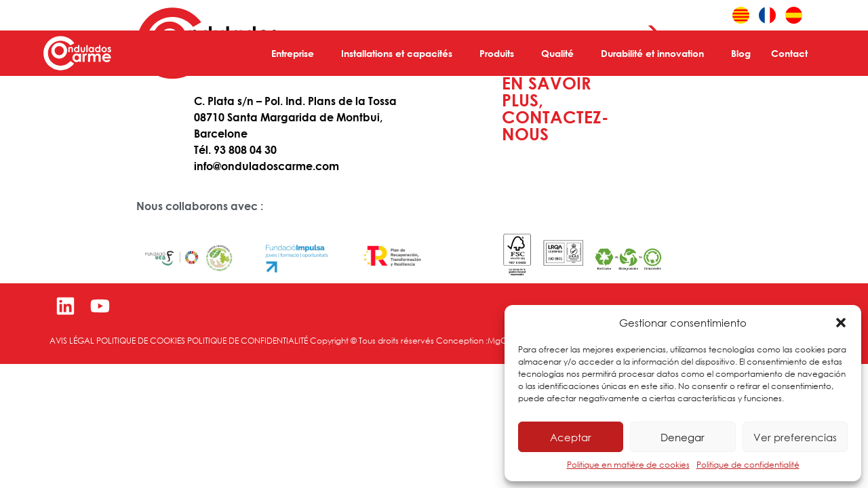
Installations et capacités (400, 54)
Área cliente (693, 16)
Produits (500, 54)
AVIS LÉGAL (72, 341)
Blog (741, 53)
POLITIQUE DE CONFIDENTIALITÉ (249, 341)
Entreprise (296, 54)
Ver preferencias (795, 437)
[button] (841, 323)
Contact (793, 54)
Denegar (683, 437)
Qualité (561, 54)
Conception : (462, 341)
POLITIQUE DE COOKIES (141, 341)
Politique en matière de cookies (628, 465)
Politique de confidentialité (748, 465)
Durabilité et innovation (656, 54)
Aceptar (571, 437)
